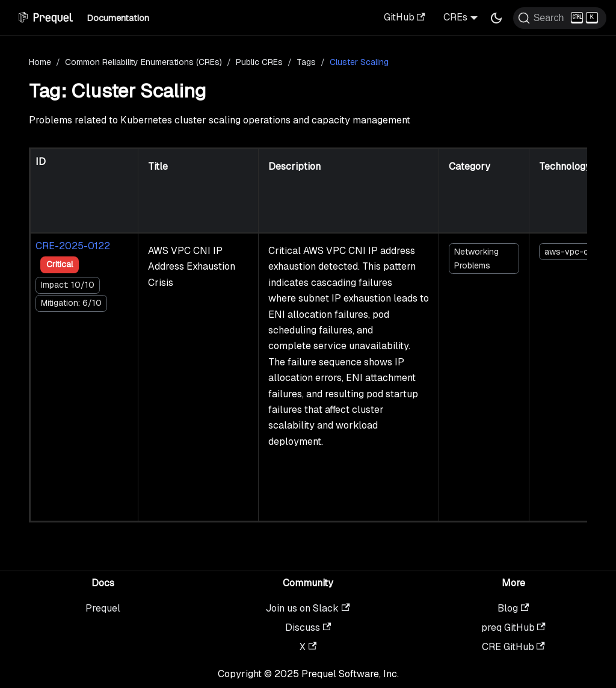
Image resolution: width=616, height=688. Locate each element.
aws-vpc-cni (570, 252)
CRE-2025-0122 (73, 246)
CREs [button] (455, 17)
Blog (513, 608)
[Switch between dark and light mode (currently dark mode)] (496, 18)
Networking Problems (476, 259)
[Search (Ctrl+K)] (560, 18)
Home (40, 62)
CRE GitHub (513, 647)
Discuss (308, 628)
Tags (306, 62)
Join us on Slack (308, 608)
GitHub (405, 17)
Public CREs (259, 62)
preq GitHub (513, 628)
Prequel (103, 608)
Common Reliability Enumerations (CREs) (143, 62)
